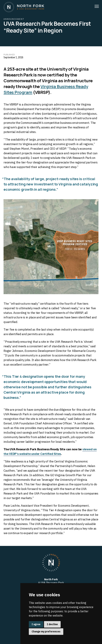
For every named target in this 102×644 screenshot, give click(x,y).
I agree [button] (36, 624)
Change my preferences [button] (46, 631)
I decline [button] (52, 624)
